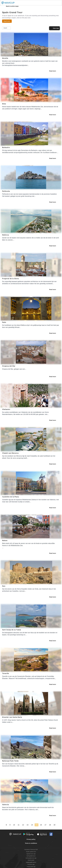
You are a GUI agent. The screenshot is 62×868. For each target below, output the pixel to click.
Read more (54, 71)
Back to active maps (11, 6)
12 (23, 825)
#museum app (31, 864)
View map (54, 28)
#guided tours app (31, 854)
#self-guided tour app (31, 858)
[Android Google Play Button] (29, 834)
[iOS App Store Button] (42, 834)
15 (36, 825)
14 (32, 825)
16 (41, 825)
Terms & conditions (31, 843)
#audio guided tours (31, 852)
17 (45, 825)
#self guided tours (31, 856)
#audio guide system (31, 862)
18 (50, 825)
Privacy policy (31, 839)
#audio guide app (31, 867)
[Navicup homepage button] (9, 3)
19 (54, 825)
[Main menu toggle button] (59, 3)
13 (27, 825)
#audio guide (31, 860)
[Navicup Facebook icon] (51, 834)
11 (19, 825)
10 (14, 825)
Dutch (7, 28)
